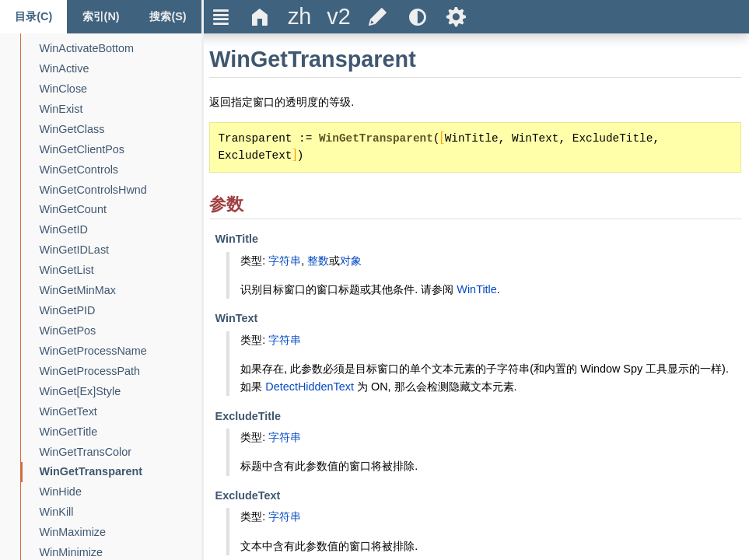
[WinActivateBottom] (87, 49)
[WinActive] (65, 69)
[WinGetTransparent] (91, 472)
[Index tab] (100, 17)
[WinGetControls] (79, 170)
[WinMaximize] (73, 532)
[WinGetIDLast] (75, 250)
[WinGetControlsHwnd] (93, 190)
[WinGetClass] (72, 129)
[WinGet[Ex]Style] (80, 392)
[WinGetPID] (68, 311)
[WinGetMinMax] (78, 290)
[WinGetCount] (73, 210)
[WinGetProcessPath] (90, 371)
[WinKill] (57, 512)
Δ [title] (260, 17)
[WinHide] (61, 492)
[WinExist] (61, 109)
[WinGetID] (64, 230)
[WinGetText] (68, 412)
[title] (299, 17)
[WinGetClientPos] (82, 150)
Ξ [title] (221, 17)
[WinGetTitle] (69, 432)
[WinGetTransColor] (86, 452)
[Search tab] (168, 17)
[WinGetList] (67, 270)
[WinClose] (64, 89)
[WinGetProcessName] (93, 351)
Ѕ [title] (456, 17)
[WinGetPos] (68, 331)
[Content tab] (33, 17)
